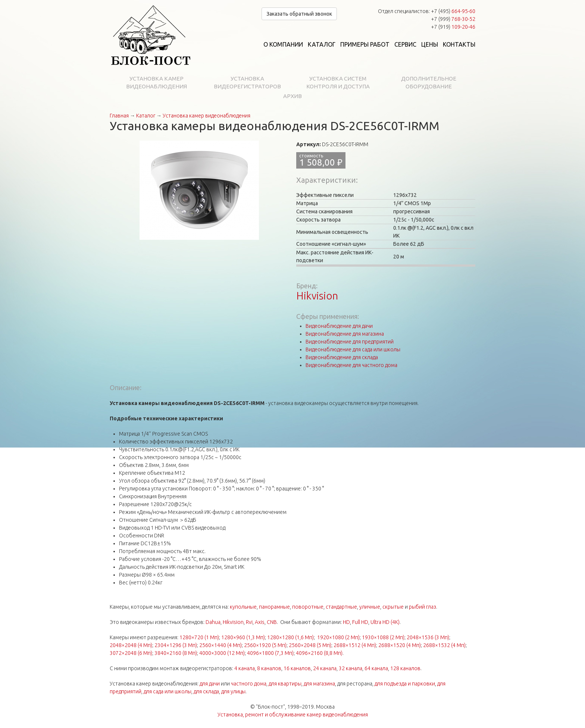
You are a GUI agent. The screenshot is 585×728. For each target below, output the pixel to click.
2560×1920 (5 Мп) (265, 645)
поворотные (308, 607)
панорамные (274, 607)
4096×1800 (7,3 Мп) (270, 653)
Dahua (213, 622)
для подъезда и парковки (405, 684)
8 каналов (269, 668)
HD (346, 622)
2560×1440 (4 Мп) (220, 645)
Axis (260, 622)
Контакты (459, 44)
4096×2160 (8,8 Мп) (319, 653)
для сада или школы (168, 691)
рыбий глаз (423, 607)
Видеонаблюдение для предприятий (350, 342)
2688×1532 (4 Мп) (444, 645)
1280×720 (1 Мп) (199, 637)
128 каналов (405, 668)
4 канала (245, 668)
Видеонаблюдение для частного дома (351, 365)
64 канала (376, 668)
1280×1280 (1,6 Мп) (290, 637)
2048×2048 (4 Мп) (131, 645)
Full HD (360, 622)
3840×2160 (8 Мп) (176, 653)
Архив (292, 96)
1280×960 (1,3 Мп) (243, 637)
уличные (370, 607)
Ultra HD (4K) (385, 622)
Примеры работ (365, 44)
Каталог (322, 44)
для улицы (233, 691)
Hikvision (317, 296)
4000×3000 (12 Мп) (222, 653)
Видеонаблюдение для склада (342, 357)
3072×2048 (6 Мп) (131, 653)
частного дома (249, 684)
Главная (119, 116)
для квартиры (285, 684)
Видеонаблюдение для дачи (339, 326)
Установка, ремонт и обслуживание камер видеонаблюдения (293, 715)
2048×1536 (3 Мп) (428, 637)
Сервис (405, 44)
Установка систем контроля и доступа (338, 82)
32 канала (351, 668)
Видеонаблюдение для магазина (345, 334)
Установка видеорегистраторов (247, 82)
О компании (283, 44)
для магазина (319, 684)
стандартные (341, 607)
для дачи (210, 684)
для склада (206, 691)
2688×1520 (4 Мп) (400, 645)
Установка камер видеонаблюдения (157, 82)
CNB (272, 622)
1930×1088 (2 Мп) (383, 637)
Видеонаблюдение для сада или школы (353, 349)
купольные (243, 607)
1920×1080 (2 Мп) (338, 637)
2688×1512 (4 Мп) (355, 645)
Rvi (249, 622)
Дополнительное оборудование (429, 82)
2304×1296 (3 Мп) (176, 645)
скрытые (393, 607)
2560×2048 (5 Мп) (310, 645)
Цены (430, 44)
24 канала (325, 668)
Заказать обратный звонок (299, 14)
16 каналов (297, 668)
